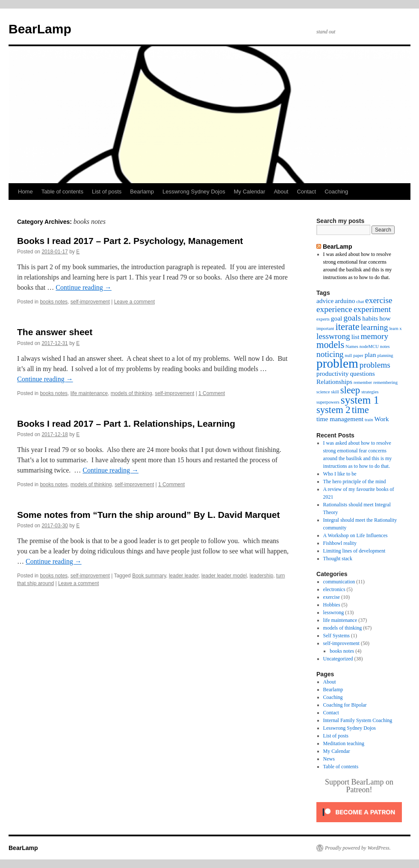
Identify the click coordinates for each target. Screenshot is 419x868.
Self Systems (336, 636)
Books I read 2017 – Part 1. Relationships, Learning (126, 424)
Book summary (149, 576)
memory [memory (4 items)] (375, 336)
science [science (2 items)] (323, 392)
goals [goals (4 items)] (352, 318)
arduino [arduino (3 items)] (345, 301)
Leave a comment (134, 302)
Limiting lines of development (354, 551)
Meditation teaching (344, 743)
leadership (261, 576)
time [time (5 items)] (360, 410)
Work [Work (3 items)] (382, 419)
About (281, 192)
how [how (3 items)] (385, 318)
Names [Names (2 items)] (352, 346)
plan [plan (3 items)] (370, 355)
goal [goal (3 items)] (337, 318)
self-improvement (90, 302)
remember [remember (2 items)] (363, 382)
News (329, 759)
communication (339, 582)
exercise (332, 597)
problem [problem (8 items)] (337, 363)
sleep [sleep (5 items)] (350, 390)
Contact (306, 192)
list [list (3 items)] (356, 337)
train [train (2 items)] (369, 420)
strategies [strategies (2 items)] (370, 392)
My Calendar (250, 192)
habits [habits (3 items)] (370, 318)
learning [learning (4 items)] (375, 327)
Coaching (336, 192)
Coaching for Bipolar (345, 705)
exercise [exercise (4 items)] (379, 300)
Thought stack (338, 559)
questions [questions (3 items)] (362, 373)
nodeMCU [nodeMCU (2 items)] (369, 346)
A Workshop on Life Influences (356, 535)
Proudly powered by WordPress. (358, 848)
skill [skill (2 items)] (335, 392)
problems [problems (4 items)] (375, 365)
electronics (334, 589)
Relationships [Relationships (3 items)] (334, 382)
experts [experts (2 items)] (323, 319)
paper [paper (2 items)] (358, 355)
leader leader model (224, 576)
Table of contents (62, 192)
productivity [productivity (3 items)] (332, 373)
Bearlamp (142, 192)
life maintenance (89, 393)
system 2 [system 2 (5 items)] (333, 410)
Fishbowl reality (340, 543)
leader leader (184, 576)
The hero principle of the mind (355, 482)
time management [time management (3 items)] (340, 419)
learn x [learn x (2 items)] (395, 328)
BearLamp (40, 29)
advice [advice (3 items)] (325, 301)
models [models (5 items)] (330, 345)
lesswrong (334, 612)
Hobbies (332, 605)
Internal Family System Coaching (358, 720)
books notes (54, 302)
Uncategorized (338, 659)
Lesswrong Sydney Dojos (194, 192)
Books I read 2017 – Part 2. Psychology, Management (130, 241)
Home (25, 192)
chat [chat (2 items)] (360, 302)
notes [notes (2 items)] (385, 346)
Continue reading (84, 287)
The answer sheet (55, 332)
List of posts (107, 192)
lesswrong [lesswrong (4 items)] (333, 336)
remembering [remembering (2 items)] (385, 382)
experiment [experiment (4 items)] (372, 309)
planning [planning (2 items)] (385, 355)
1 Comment (212, 393)
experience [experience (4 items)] (334, 309)
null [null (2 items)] (349, 355)
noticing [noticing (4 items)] (330, 354)
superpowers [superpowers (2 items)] (328, 402)
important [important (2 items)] (325, 328)
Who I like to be (340, 474)
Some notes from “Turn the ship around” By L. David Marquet (149, 515)
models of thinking (131, 393)
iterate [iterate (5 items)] (347, 327)
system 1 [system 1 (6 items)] (360, 400)
